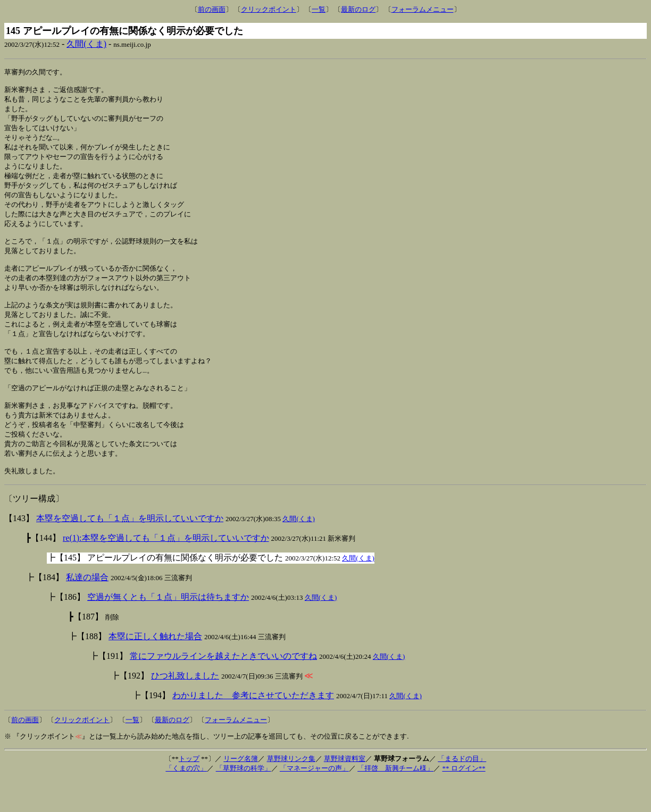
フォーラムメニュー (423, 9)
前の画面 (212, 9)
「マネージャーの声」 (314, 800)
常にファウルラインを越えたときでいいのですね (223, 688)
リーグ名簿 (241, 790)
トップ (189, 790)
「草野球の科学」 (244, 800)
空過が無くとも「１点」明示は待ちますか (168, 629)
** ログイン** (464, 800)
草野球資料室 (345, 790)
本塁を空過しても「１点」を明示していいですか (130, 550)
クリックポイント (269, 9)
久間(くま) (86, 44)
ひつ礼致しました (185, 708)
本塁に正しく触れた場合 (155, 668)
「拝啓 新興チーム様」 (395, 800)
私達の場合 (87, 609)
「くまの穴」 (186, 800)
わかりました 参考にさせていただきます (253, 727)
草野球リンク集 (291, 790)
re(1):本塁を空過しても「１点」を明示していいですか (166, 570)
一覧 (319, 9)
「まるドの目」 (462, 790)
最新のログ (358, 9)
